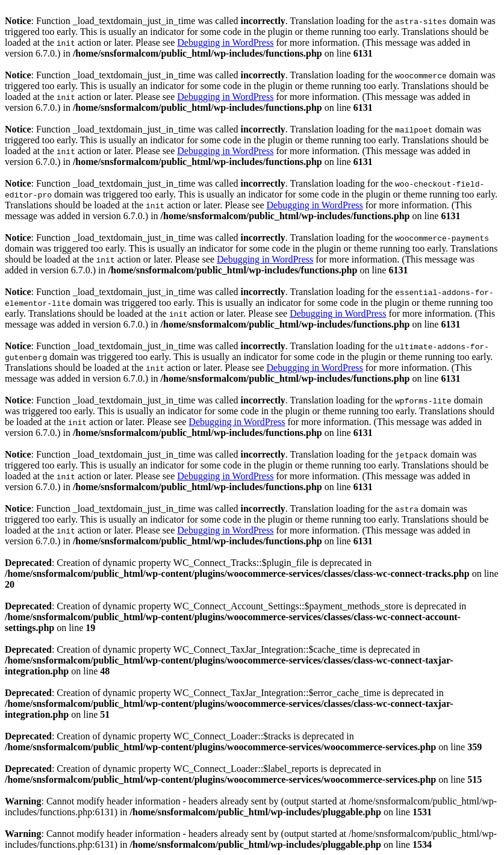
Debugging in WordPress (225, 42)
